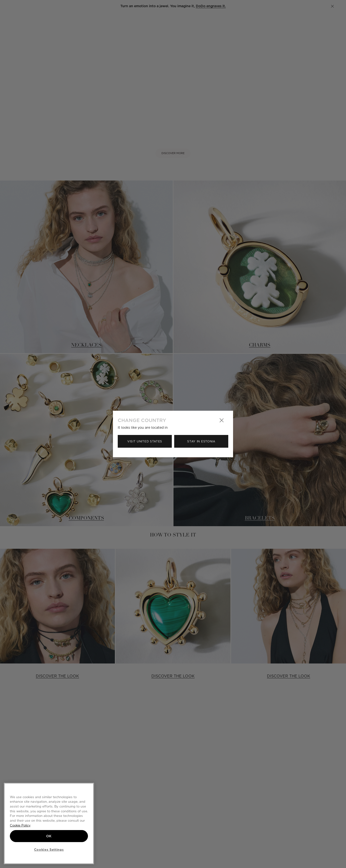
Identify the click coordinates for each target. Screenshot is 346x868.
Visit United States (145, 441)
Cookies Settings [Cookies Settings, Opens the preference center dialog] (49, 850)
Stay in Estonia (201, 441)
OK (49, 836)
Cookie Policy (20, 825)
